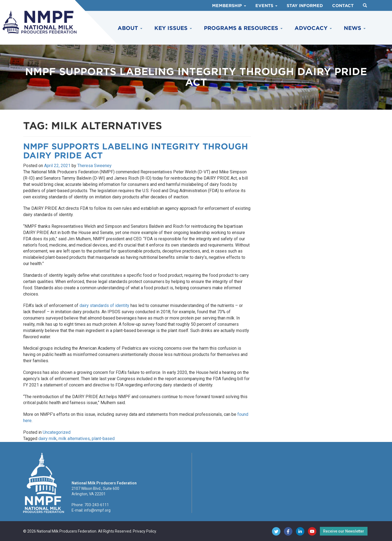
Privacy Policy (144, 531)
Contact (343, 6)
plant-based (103, 439)
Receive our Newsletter (344, 531)
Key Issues (173, 28)
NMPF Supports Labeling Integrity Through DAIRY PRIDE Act (136, 151)
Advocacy (313, 28)
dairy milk (48, 439)
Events (266, 6)
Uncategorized (57, 432)
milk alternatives (74, 439)
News (355, 28)
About (130, 28)
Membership (229, 6)
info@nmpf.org (97, 510)
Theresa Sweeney (94, 166)
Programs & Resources (243, 28)
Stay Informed (305, 6)
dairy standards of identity (104, 305)
